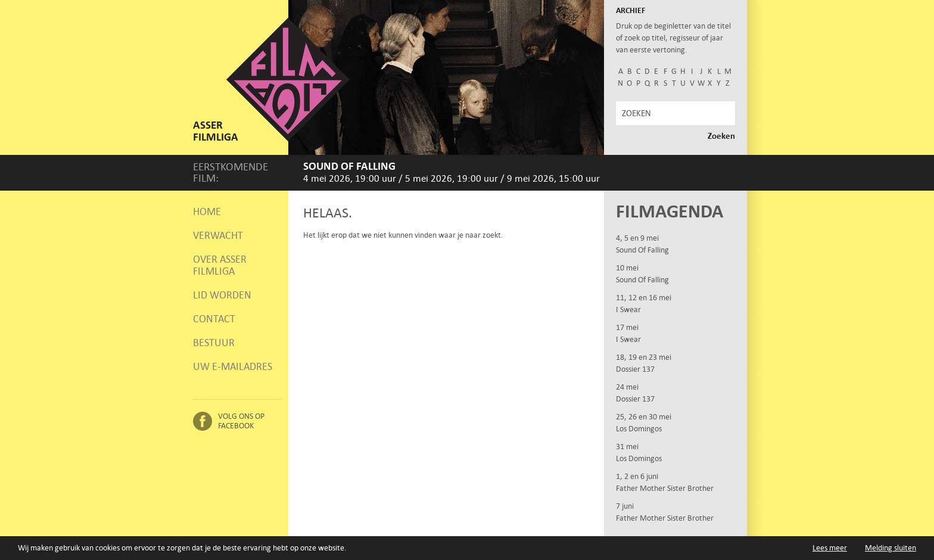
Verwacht (218, 235)
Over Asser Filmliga (220, 265)
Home (207, 211)
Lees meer (830, 548)
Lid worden (222, 295)
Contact (214, 319)
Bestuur (214, 343)
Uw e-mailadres (233, 366)
